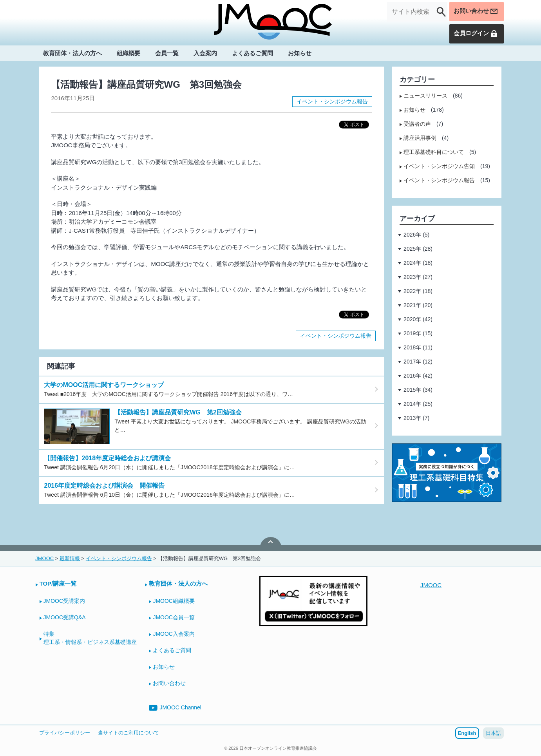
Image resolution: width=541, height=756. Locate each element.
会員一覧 (167, 53)
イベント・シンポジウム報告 (332, 101)
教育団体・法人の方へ (72, 53)
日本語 (493, 733)
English (467, 733)
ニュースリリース (425, 96)
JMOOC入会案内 (174, 634)
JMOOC (431, 585)
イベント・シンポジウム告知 (439, 166)
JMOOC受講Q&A (65, 617)
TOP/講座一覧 (58, 583)
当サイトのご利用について (128, 733)
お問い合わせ (475, 12)
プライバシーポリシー (65, 733)
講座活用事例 (420, 138)
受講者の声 (417, 124)
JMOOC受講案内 (64, 601)
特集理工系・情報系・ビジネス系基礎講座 (90, 638)
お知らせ (300, 53)
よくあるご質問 (252, 53)
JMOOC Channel (175, 708)
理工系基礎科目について (434, 152)
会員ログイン (475, 34)
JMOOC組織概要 (174, 601)
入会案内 (205, 53)
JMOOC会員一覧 (174, 617)
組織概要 (128, 53)
